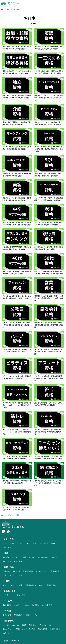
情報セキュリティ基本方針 (25, 629)
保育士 (21, 575)
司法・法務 (7, 561)
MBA (53, 543)
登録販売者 (16, 571)
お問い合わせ (8, 633)
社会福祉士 (55, 571)
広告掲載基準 (42, 629)
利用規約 (32, 625)
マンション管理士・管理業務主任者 (24, 585)
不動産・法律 (52, 585)
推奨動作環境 (55, 629)
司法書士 (16, 557)
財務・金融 (7, 547)
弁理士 (55, 557)
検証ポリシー (8, 629)
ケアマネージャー (42, 571)
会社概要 (6, 625)
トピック (10, 9)
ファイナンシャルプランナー (14, 543)
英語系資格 (18, 615)
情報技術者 (7, 605)
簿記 (28, 543)
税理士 (35, 543)
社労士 (24, 557)
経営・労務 (18, 561)
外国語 (27, 615)
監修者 (24, 625)
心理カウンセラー (10, 575)
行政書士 (32, 557)
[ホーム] (2, 9)
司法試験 (6, 557)
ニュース (16, 625)
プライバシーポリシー (46, 625)
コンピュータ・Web (21, 605)
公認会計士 (44, 543)
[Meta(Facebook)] (8, 532)
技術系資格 (35, 605)
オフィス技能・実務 (18, 595)
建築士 (42, 585)
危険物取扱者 (47, 605)
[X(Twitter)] (4, 532)
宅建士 (6, 585)
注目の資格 (7, 615)
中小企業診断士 (44, 557)
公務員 (6, 595)
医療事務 (6, 571)
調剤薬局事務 (28, 571)
